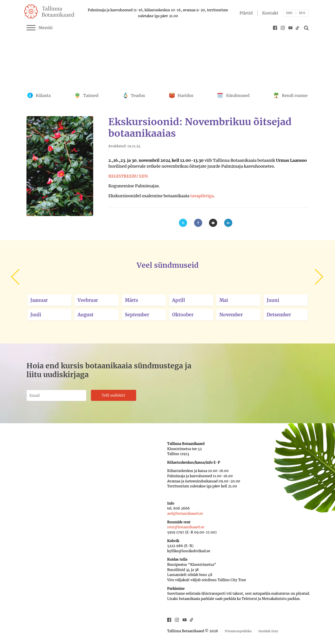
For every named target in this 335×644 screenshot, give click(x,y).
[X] (183, 223)
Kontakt (270, 13)
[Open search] (306, 28)
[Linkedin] (228, 223)
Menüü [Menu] (40, 28)
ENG (289, 13)
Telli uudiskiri (113, 395)
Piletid (246, 13)
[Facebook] (198, 223)
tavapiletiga (202, 196)
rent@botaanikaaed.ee (186, 527)
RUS (302, 13)
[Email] (213, 223)
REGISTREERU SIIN (128, 176)
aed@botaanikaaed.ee (185, 514)
